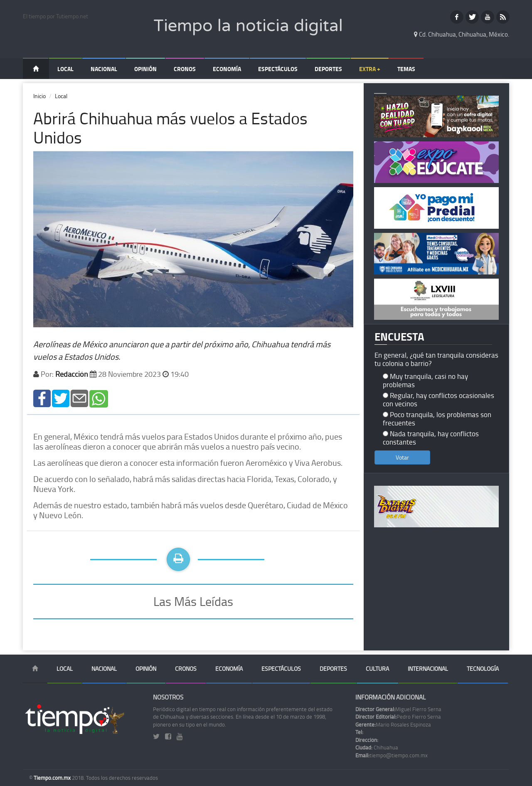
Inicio (39, 96)
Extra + (370, 69)
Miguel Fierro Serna (398, 709)
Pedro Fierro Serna (398, 717)
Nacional (104, 69)
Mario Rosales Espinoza (393, 724)
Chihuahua (377, 747)
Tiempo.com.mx (53, 778)
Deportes (328, 69)
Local (65, 69)
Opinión (145, 69)
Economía (227, 69)
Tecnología (483, 669)
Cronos (185, 69)
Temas (406, 69)
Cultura (377, 669)
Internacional (428, 669)
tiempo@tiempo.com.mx (392, 755)
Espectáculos (278, 69)
